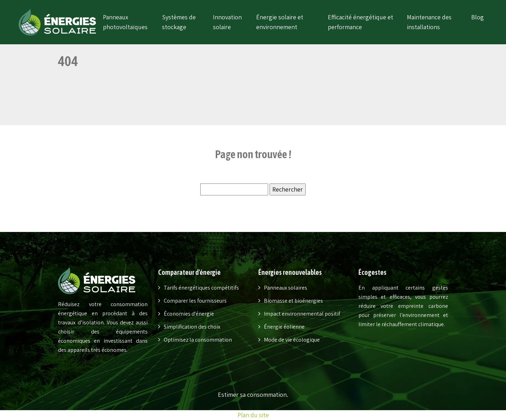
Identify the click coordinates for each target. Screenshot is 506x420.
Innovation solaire (227, 22)
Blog (478, 17)
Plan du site (253, 415)
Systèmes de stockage (179, 22)
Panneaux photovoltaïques (125, 22)
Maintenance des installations (429, 22)
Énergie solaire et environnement (280, 22)
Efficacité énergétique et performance (361, 22)
